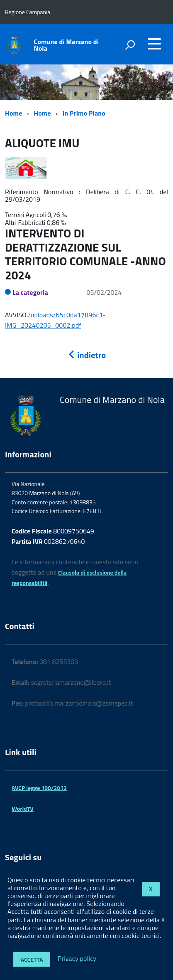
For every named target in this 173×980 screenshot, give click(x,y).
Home (13, 113)
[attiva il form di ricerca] (130, 45)
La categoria (30, 292)
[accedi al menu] (154, 44)
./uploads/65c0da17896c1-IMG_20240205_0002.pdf (55, 320)
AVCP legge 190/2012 (39, 788)
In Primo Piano (84, 113)
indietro (87, 355)
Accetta (32, 959)
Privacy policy (77, 959)
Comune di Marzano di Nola (67, 45)
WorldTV (23, 808)
